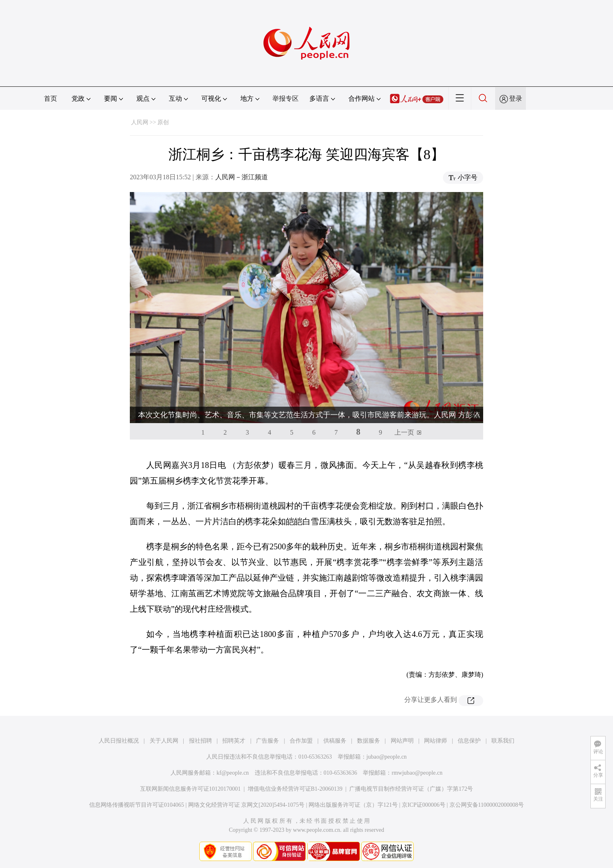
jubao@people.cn (387, 757)
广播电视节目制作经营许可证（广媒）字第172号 (411, 789)
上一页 (404, 432)
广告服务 (267, 741)
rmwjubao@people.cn (417, 773)
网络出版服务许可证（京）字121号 (353, 805)
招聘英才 (234, 741)
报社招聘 (200, 741)
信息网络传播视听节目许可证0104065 (137, 805)
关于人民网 (164, 741)
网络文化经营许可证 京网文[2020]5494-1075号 (247, 805)
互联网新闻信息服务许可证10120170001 (190, 789)
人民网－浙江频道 (242, 177)
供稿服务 (335, 741)
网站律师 (436, 741)
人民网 (140, 122)
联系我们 (503, 741)
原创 (163, 122)
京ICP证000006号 (424, 805)
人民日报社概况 (119, 741)
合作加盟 (301, 741)
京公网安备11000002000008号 (487, 805)
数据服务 (369, 741)
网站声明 (402, 741)
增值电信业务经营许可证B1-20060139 (295, 789)
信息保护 (469, 741)
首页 (51, 98)
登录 (516, 98)
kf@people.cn (233, 773)
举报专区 (286, 98)
